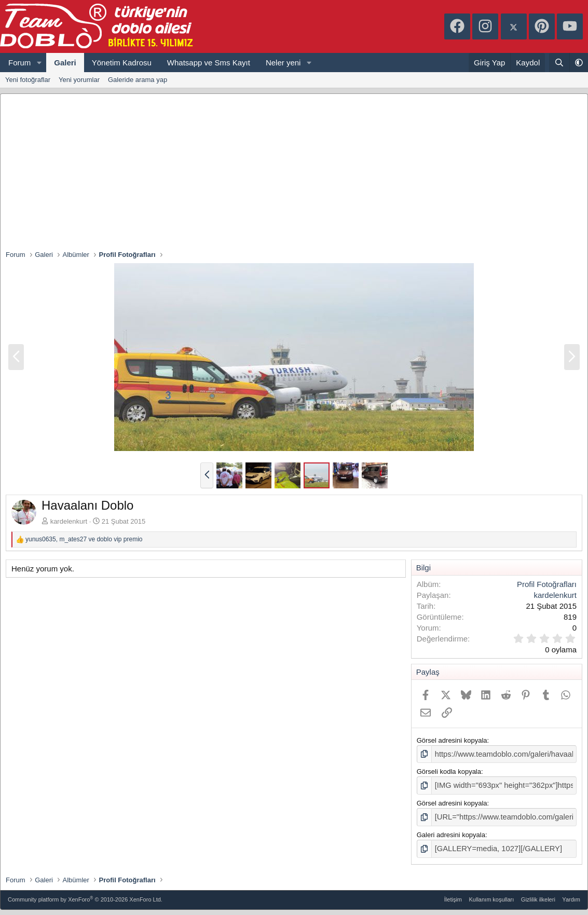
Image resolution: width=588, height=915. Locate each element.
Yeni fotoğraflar (28, 80)
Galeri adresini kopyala (451, 831)
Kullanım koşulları (492, 895)
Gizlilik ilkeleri (538, 895)
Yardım (571, 895)
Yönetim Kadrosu (122, 63)
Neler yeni (283, 63)
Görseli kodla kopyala (449, 770)
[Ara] (559, 63)
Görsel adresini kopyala (452, 740)
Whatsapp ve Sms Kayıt (209, 63)
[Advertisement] (294, 172)
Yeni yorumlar (79, 80)
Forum (19, 63)
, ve (84, 539)
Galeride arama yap (138, 80)
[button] (39, 63)
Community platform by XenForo (85, 894)
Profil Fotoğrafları (547, 584)
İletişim (453, 895)
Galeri (65, 63)
